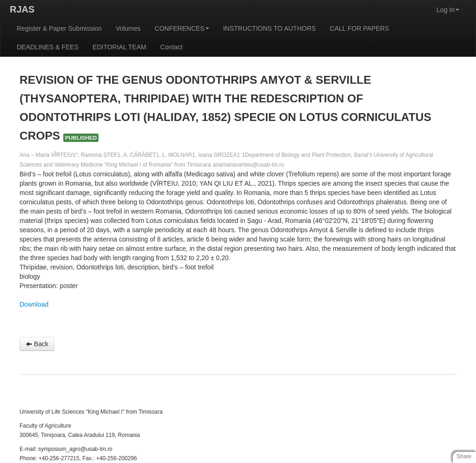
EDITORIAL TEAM (119, 47)
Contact (172, 47)
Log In (448, 10)
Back (37, 344)
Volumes (128, 28)
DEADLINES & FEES (48, 47)
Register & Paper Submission (59, 28)
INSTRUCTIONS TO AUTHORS (269, 28)
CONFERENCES (182, 28)
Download (34, 304)
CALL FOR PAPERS (359, 28)
